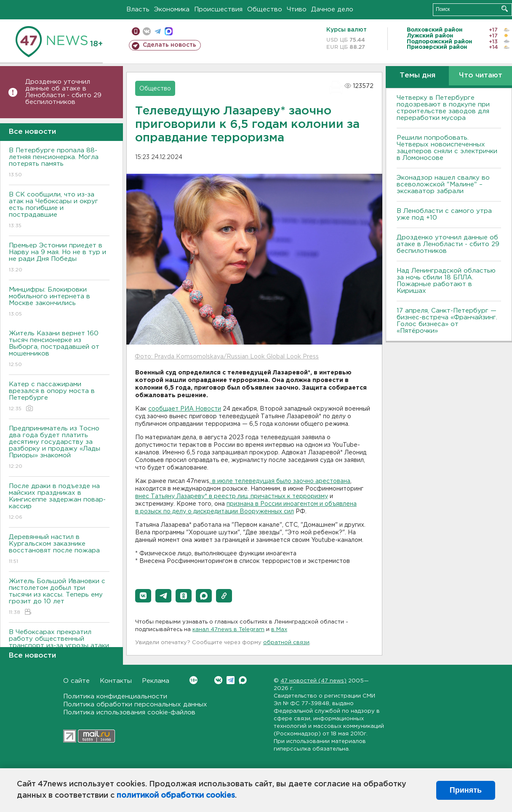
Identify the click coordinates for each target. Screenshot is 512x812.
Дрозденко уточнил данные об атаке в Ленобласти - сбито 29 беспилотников (63, 92)
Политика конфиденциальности (115, 697)
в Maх (279, 630)
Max (243, 680)
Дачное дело (332, 9)
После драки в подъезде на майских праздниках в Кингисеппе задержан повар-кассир (59, 502)
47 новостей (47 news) (313, 681)
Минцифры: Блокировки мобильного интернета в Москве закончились (59, 302)
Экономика (172, 9)
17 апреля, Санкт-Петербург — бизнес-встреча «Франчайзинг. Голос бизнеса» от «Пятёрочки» (447, 321)
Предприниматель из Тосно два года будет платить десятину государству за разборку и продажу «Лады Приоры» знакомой (59, 448)
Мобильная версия (136, 31)
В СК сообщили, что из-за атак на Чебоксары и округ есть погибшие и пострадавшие (59, 211)
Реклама (156, 681)
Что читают (481, 76)
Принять (466, 790)
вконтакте (147, 31)
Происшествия (218, 9)
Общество (265, 9)
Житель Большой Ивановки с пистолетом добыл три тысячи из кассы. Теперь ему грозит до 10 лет (59, 597)
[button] (143, 596)
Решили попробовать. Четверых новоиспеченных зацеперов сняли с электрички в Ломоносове (447, 148)
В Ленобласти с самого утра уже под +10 (444, 214)
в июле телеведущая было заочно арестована (280, 481)
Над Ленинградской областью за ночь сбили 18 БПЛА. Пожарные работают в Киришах (446, 281)
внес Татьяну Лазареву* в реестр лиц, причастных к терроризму (232, 496)
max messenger (169, 31)
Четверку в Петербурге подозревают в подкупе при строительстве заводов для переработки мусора (443, 108)
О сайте (76, 681)
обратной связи (286, 643)
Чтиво (297, 9)
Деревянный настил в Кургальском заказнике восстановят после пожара (59, 550)
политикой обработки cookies (176, 796)
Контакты (116, 681)
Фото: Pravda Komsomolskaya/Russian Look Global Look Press (227, 357)
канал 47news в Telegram (228, 630)
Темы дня (417, 76)
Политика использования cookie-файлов (129, 712)
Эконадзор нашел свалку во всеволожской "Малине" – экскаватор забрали (443, 184)
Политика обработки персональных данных (135, 705)
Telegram (231, 680)
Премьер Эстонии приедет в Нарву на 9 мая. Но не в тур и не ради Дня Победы (59, 258)
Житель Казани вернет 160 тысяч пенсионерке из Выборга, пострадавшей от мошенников (59, 349)
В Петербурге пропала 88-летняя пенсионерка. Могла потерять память (59, 163)
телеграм (158, 31)
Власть (138, 9)
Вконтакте (193, 680)
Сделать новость (169, 45)
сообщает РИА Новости (185, 409)
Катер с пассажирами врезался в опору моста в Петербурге (59, 397)
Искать (505, 9)
